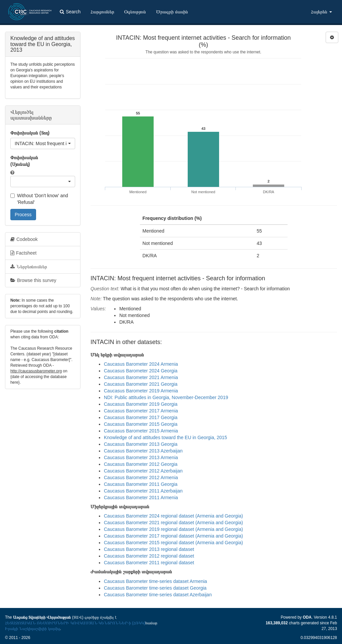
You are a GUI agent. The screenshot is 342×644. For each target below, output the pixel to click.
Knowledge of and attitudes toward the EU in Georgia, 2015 (165, 437)
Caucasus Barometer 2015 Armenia (141, 431)
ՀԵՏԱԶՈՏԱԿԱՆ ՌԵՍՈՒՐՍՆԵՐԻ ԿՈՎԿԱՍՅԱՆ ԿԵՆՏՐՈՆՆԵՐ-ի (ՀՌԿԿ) (75, 623)
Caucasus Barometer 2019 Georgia (141, 404)
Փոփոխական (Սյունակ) (24, 161)
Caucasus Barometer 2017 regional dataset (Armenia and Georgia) (173, 536)
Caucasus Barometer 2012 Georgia (141, 464)
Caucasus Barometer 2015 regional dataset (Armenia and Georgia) (173, 543)
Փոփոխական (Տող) (30, 133)
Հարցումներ (102, 12)
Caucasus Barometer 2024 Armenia (141, 364)
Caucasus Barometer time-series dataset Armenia (155, 581)
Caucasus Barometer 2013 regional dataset (149, 549)
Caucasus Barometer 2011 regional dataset (149, 563)
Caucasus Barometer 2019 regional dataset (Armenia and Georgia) (173, 529)
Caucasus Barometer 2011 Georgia (141, 484)
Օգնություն (135, 12)
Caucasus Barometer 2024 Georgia (141, 371)
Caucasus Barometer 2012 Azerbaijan (143, 471)
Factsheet (23, 253)
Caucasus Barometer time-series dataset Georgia (155, 588)
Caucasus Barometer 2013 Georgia (141, 444)
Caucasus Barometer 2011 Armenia (141, 498)
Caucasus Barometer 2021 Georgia (141, 384)
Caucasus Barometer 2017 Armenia (141, 411)
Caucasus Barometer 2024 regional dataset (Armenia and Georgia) (173, 516)
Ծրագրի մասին (172, 12)
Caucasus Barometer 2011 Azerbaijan (143, 491)
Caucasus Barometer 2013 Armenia (141, 457)
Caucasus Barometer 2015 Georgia (141, 424)
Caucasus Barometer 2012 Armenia (141, 477)
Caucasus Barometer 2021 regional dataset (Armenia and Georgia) (173, 523)
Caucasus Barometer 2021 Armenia (141, 377)
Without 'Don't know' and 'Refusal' (39, 199)
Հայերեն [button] (321, 12)
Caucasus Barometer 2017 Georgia (141, 417)
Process (23, 215)
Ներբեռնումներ (29, 267)
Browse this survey (33, 280)
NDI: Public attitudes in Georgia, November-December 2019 (166, 397)
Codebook (24, 239)
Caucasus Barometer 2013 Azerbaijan (143, 451)
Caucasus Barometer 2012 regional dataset (149, 556)
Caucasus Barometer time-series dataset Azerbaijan (158, 595)
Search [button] (70, 12)
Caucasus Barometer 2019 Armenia (141, 391)
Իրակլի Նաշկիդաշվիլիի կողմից (33, 629)
